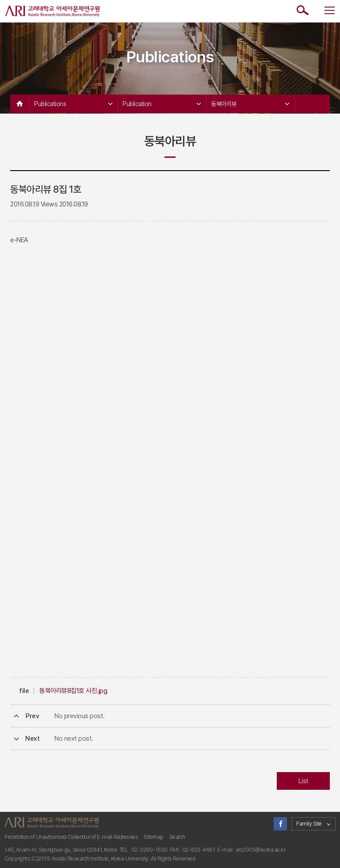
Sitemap (154, 837)
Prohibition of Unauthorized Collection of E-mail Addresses (71, 837)
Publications (73, 104)
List (303, 781)
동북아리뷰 (250, 104)
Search (177, 837)
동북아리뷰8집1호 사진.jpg (73, 691)
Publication (162, 104)
